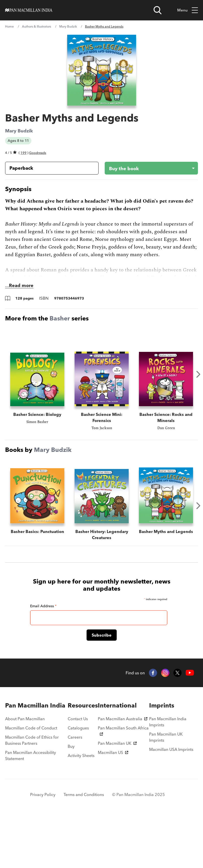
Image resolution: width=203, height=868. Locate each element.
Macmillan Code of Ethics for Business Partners (32, 791)
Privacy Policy (43, 846)
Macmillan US (113, 803)
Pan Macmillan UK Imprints (166, 788)
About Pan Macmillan (25, 770)
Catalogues (78, 779)
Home (9, 26)
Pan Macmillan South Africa (123, 782)
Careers (75, 788)
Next (198, 374)
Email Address (43, 657)
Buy (71, 797)
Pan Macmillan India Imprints (168, 773)
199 (23, 153)
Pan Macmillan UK (117, 794)
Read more (21, 285)
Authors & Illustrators (37, 26)
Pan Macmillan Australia (123, 770)
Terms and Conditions (84, 846)
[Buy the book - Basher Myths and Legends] (147, 168)
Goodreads (38, 153)
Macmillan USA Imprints (171, 800)
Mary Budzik (68, 26)
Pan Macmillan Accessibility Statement (31, 807)
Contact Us (78, 770)
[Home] (29, 10)
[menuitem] (36, 757)
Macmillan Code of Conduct (31, 779)
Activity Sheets (81, 807)
